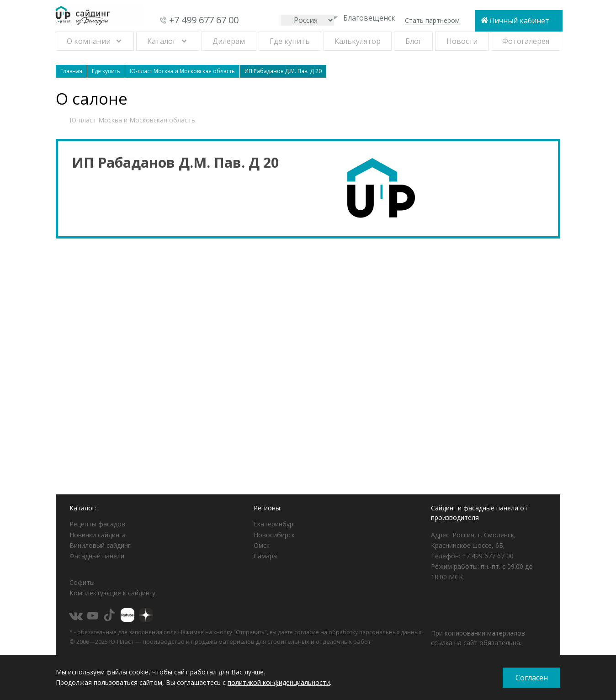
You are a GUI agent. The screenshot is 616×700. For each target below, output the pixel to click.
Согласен (532, 678)
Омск (262, 545)
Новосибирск (274, 535)
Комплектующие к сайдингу (112, 593)
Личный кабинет (519, 21)
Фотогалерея (526, 41)
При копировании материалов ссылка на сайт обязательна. (478, 638)
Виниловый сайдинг (100, 545)
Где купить (290, 41)
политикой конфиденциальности (279, 682)
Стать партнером (432, 20)
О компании (89, 41)
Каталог (162, 41)
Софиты (82, 582)
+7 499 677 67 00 (204, 20)
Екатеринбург (275, 524)
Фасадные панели (97, 556)
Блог (414, 41)
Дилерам (229, 41)
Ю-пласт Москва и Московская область (132, 120)
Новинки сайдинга (98, 535)
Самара (265, 556)
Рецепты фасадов (97, 524)
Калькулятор (358, 41)
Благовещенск (363, 18)
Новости (462, 41)
